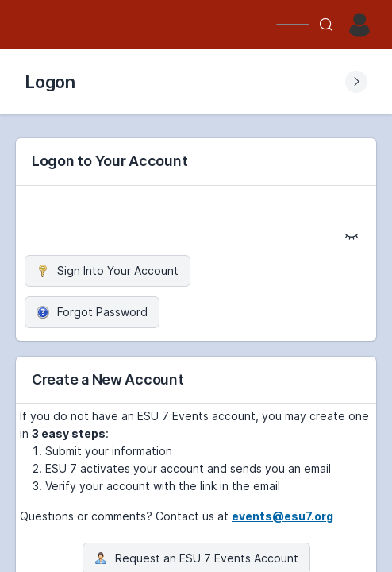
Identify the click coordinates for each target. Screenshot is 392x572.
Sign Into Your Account (108, 271)
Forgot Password (92, 312)
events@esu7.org (282, 516)
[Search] (326, 25)
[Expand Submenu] (356, 82)
